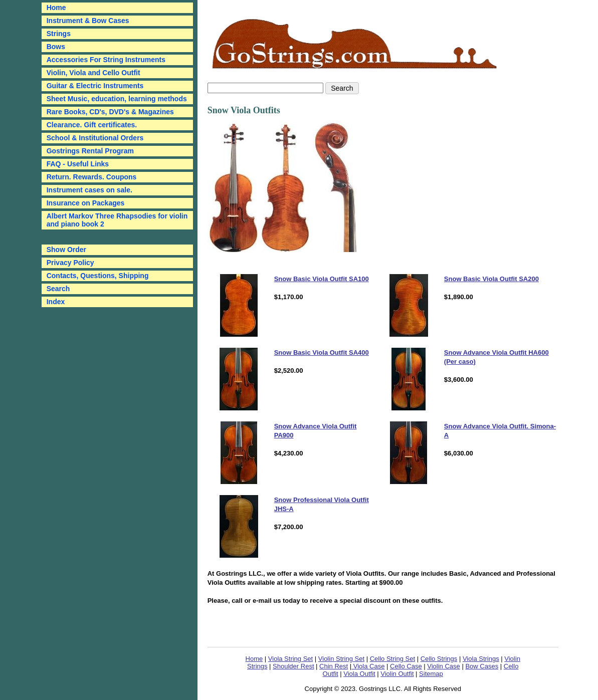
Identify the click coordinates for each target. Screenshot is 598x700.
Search (58, 289)
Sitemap (431, 674)
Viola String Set (290, 659)
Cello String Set (392, 659)
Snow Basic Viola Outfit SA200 (491, 279)
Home (254, 659)
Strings (59, 34)
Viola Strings (481, 659)
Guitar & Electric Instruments (95, 86)
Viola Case (368, 666)
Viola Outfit (359, 674)
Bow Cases (482, 666)
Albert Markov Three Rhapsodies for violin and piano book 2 (117, 220)
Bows (56, 47)
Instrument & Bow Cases (88, 21)
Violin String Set (341, 659)
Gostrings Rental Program (90, 151)
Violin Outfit (397, 674)
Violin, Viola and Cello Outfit (93, 73)
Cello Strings (439, 659)
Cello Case (406, 666)
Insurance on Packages (86, 203)
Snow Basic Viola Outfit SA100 (322, 279)
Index (56, 302)
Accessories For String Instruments (106, 60)
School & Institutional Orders (95, 138)
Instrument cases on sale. (89, 190)
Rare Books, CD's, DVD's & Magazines (110, 112)
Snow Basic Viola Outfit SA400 (322, 353)
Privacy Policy (70, 263)
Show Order (66, 250)
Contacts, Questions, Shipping (98, 276)
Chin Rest (334, 666)
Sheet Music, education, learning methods (117, 99)
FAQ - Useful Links (78, 164)
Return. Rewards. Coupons (92, 177)
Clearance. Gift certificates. (92, 125)
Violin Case (444, 666)
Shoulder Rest (293, 666)
